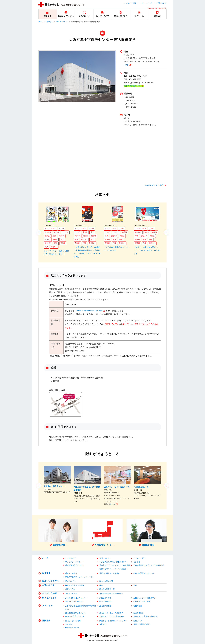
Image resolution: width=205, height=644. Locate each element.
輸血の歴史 (138, 606)
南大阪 (47, 236)
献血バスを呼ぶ (105, 601)
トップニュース (50, 229)
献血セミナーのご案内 (142, 601)
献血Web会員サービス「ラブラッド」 (80, 577)
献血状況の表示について (75, 565)
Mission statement (72, 628)
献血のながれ (70, 581)
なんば (57, 232)
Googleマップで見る (154, 185)
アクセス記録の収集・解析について (113, 562)
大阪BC (62, 236)
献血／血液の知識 (106, 581)
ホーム (41, 22)
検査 (101, 586)
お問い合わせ (161, 3)
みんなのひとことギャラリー (76, 598)
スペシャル (47, 606)
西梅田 (63, 243)
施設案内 (46, 621)
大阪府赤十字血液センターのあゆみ (113, 621)
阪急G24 (54, 247)
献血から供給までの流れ (75, 586)
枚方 (62, 240)
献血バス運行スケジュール (144, 573)
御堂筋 (47, 240)
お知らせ (48, 232)
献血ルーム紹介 (62, 22)
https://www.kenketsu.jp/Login (90, 311)
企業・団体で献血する (74, 601)
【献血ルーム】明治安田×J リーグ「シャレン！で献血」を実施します (148, 251)
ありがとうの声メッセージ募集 (111, 594)
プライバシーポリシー (74, 562)
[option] (57, 231)
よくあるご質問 (130, 3)
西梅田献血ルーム (141, 487)
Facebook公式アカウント (75, 616)
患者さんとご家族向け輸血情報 (145, 616)
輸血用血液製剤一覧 (107, 589)
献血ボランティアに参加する (145, 598)
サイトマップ (146, 3)
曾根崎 (55, 240)
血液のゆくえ (48, 585)
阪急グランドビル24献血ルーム (117, 487)
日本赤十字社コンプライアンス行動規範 (149, 565)
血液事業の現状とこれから (75, 613)
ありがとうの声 (49, 593)
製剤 (135, 586)
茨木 (56, 243)
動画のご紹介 (139, 613)
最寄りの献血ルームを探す (110, 573)
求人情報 (69, 624)
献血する (50, 22)
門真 (46, 247)
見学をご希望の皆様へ (142, 624)
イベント (65, 232)
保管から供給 (70, 589)
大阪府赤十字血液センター (55, 486)
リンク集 (137, 562)
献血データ (138, 621)
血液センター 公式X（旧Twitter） (112, 616)
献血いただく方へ (50, 581)
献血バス (48, 243)
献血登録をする (105, 598)
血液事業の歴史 (105, 606)
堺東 (54, 236)
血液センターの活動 (73, 621)
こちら (112, 504)
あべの (61, 229)
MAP (126, 65)
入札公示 (103, 624)
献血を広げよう (49, 598)
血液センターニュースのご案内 (111, 613)
